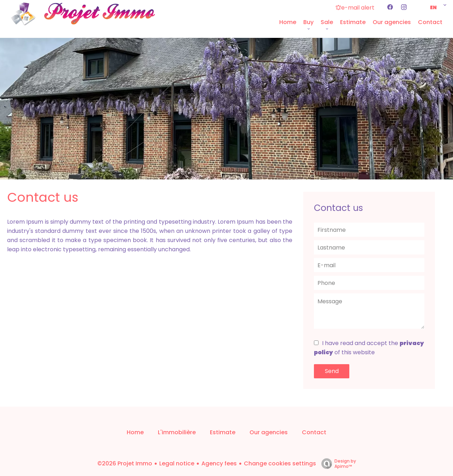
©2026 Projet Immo (125, 463)
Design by (337, 463)
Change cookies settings (280, 463)
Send (332, 371)
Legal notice (177, 463)
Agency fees (219, 463)
